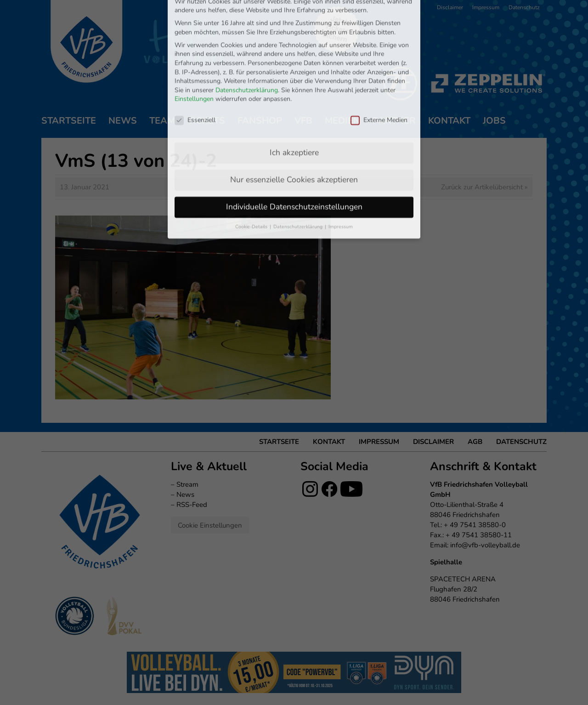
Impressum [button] (341, 163)
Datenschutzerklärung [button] (299, 163)
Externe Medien (379, 57)
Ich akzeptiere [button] (294, 89)
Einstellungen (194, 36)
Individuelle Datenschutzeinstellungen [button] (294, 143)
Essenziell (195, 57)
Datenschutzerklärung (247, 27)
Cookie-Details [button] (252, 163)
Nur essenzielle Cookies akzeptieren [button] (294, 116)
